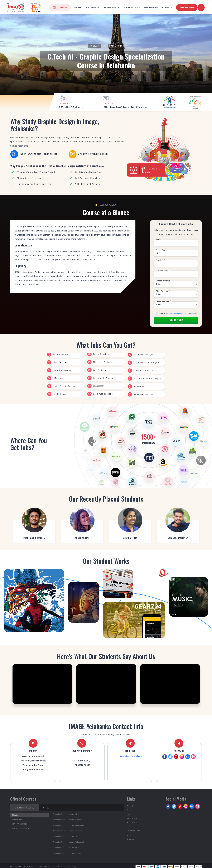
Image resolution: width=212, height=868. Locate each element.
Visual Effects (17, 820)
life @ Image (151, 7)
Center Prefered (163, 301)
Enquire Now (187, 7)
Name (159, 240)
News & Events (133, 818)
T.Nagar (66, 836)
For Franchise (132, 7)
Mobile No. (161, 250)
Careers (130, 827)
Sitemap (130, 839)
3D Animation (17, 815)
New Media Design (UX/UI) (22, 828)
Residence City (163, 271)
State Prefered (163, 291)
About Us (131, 806)
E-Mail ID (160, 260)
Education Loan (133, 831)
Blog (129, 835)
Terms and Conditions (177, 313)
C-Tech (47, 808)
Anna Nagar (67, 825)
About (78, 7)
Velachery (66, 848)
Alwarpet (66, 820)
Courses (62, 7)
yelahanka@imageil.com (130, 756)
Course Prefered (164, 281)
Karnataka (116, 46)
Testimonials (111, 7)
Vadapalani (67, 842)
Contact (167, 7)
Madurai (66, 853)
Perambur (66, 831)
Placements (92, 7)
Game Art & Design (19, 824)
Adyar (65, 814)
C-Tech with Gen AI (25, 808)
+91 (157, 253)
